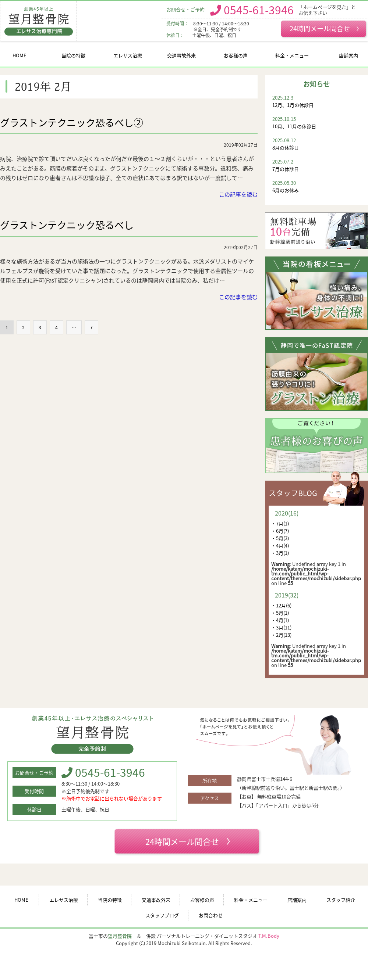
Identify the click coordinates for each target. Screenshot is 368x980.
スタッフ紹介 (341, 900)
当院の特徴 (73, 55)
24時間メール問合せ (324, 28)
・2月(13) (281, 635)
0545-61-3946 (259, 10)
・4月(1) (280, 620)
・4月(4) (280, 545)
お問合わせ (211, 915)
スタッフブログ (162, 915)
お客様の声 (236, 55)
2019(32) (287, 595)
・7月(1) (280, 523)
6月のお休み (316, 186)
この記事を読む (238, 194)
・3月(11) (281, 627)
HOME (20, 55)
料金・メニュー (292, 55)
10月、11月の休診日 (316, 123)
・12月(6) (281, 605)
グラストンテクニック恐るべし (67, 225)
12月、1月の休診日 (316, 101)
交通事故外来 (181, 55)
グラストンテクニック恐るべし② (72, 122)
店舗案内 (348, 55)
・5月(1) (280, 613)
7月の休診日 (316, 165)
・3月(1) (280, 553)
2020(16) (287, 513)
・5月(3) (280, 538)
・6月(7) (280, 531)
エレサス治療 (128, 55)
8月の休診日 (316, 144)
